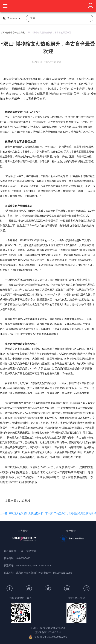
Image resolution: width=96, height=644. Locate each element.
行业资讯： (22, 33)
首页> (3, 33)
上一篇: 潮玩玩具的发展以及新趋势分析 (22, 513)
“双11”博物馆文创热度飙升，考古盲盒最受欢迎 (49, 33)
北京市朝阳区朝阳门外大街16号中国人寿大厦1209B (44, 573)
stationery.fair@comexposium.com (33, 566)
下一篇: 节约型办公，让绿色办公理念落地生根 (71, 513)
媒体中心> (11, 33)
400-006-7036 (23, 558)
